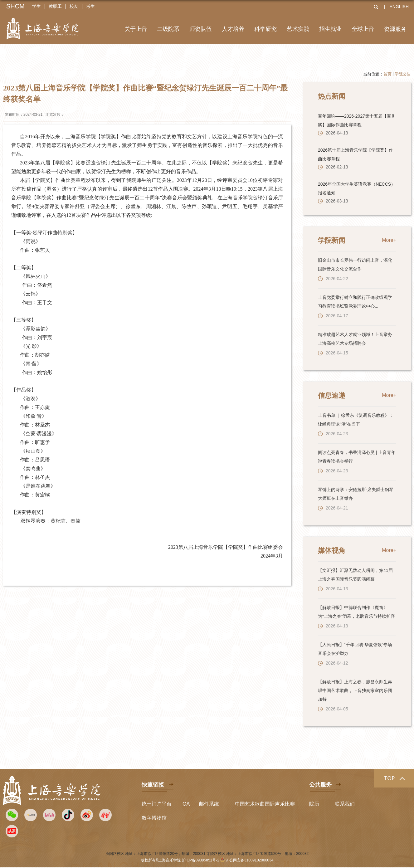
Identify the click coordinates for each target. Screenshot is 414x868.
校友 (74, 6)
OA (186, 804)
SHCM (15, 6)
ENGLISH (399, 7)
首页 (387, 74)
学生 (37, 6)
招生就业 (330, 29)
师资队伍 (201, 29)
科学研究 (265, 29)
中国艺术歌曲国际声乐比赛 (265, 804)
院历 (314, 804)
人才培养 (233, 29)
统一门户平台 (157, 804)
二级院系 (168, 29)
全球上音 (363, 29)
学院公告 (403, 74)
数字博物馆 (154, 818)
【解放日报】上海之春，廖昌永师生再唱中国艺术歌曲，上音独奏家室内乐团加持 (355, 690)
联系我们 (345, 804)
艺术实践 (298, 29)
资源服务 (395, 29)
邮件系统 (209, 804)
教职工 (55, 6)
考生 (90, 6)
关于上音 (136, 29)
